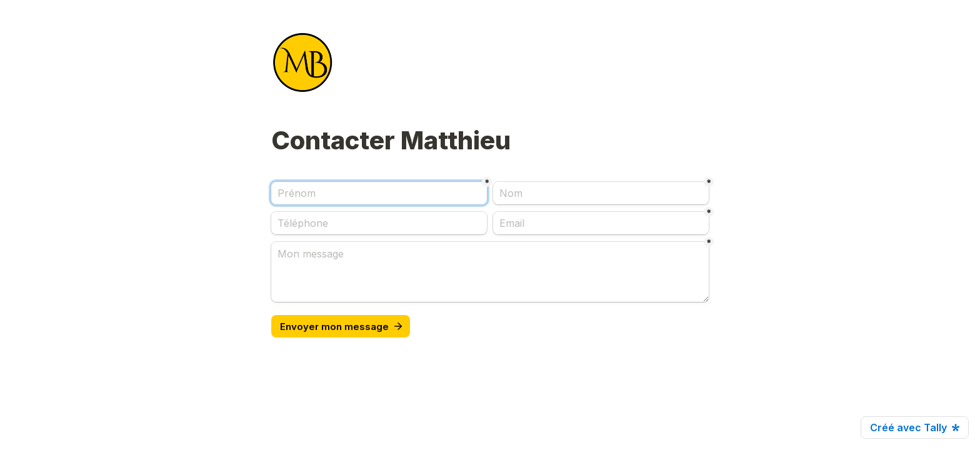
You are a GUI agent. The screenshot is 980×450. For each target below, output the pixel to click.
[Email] (601, 223)
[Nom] (601, 193)
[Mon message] (490, 272)
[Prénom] (379, 193)
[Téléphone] (379, 223)
